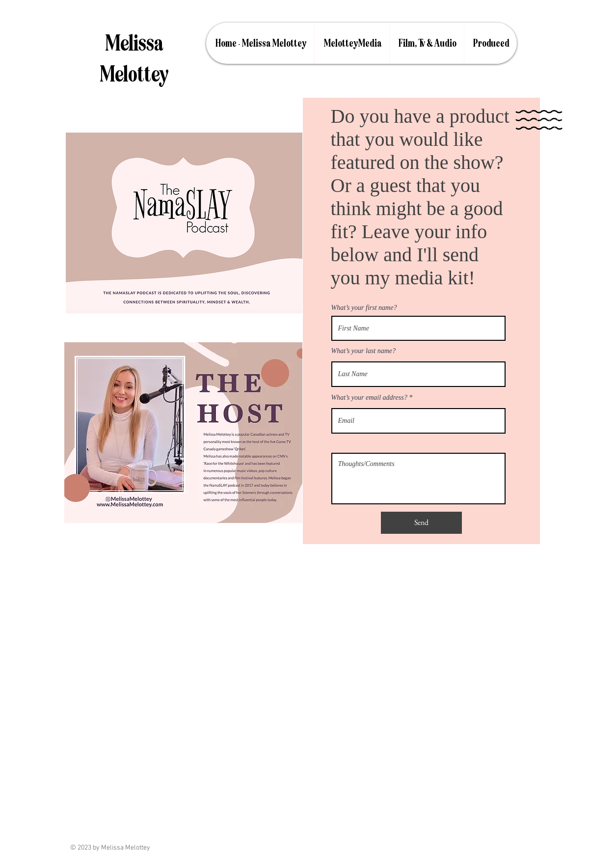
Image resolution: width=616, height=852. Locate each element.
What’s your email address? (369, 398)
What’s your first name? (364, 308)
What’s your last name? (364, 351)
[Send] (421, 523)
